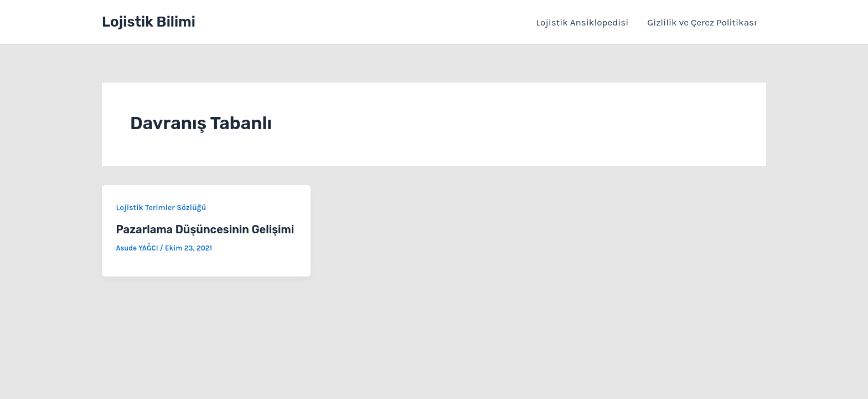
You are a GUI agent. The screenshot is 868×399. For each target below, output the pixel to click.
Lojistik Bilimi (149, 22)
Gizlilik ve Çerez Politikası (702, 22)
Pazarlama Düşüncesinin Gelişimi (205, 229)
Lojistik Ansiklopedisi (582, 22)
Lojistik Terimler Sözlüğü (161, 208)
